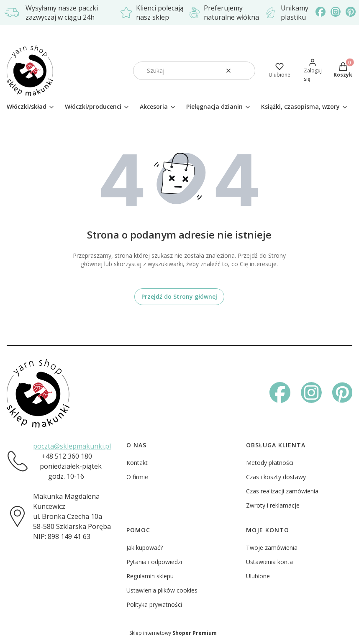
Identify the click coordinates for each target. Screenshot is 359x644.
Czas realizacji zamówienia (282, 491)
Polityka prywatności (154, 604)
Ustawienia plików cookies (162, 590)
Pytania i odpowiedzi (154, 562)
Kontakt (137, 463)
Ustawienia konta (269, 562)
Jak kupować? (145, 548)
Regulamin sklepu (150, 576)
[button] (246, 71)
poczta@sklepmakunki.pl (72, 446)
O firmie (137, 477)
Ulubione (258, 576)
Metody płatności (270, 463)
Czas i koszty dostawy (276, 477)
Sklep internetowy (173, 633)
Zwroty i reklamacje (273, 505)
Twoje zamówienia (272, 548)
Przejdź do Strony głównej (179, 296)
